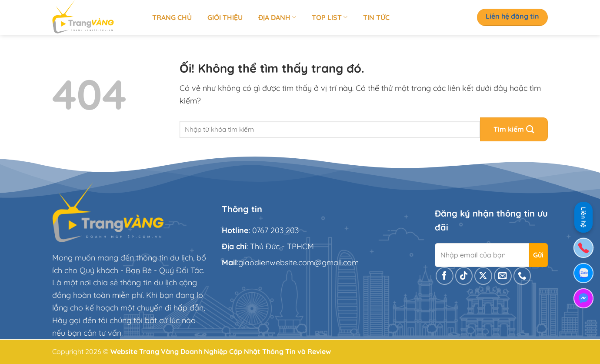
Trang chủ (172, 17)
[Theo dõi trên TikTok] (464, 276)
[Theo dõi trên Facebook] (445, 276)
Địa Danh (277, 17)
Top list (330, 17)
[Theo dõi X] (483, 276)
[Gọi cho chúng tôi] (522, 276)
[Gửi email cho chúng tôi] (503, 276)
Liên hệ (583, 216)
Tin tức (376, 17)
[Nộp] (514, 129)
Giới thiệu (225, 17)
